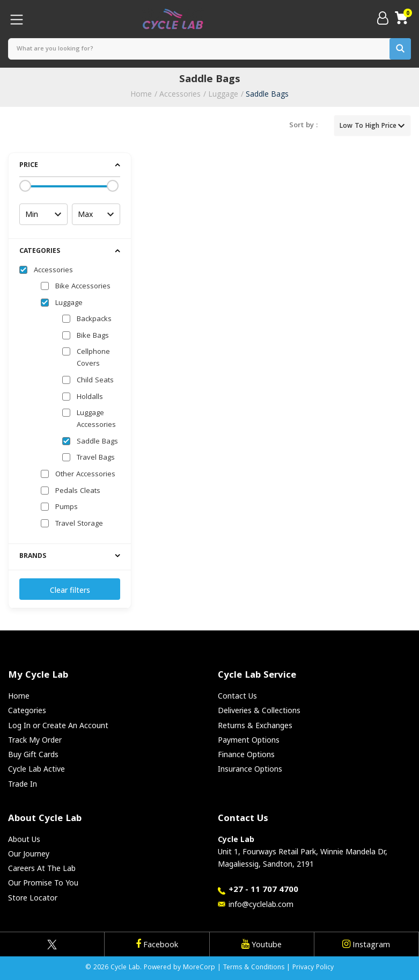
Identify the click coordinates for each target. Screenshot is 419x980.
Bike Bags (93, 336)
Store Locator (33, 898)
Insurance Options (250, 769)
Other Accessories (85, 475)
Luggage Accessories (96, 419)
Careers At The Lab (42, 868)
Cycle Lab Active (36, 769)
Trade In (23, 784)
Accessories (180, 94)
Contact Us (237, 696)
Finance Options (246, 754)
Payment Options (249, 740)
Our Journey (29, 854)
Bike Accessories (83, 287)
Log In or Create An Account (58, 725)
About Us (24, 839)
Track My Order (35, 740)
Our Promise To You (43, 883)
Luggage (223, 94)
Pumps (67, 507)
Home (141, 94)
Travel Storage (79, 524)
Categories (27, 710)
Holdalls (90, 397)
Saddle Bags (267, 94)
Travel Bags (96, 458)
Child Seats (95, 381)
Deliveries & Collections (259, 710)
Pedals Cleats (78, 491)
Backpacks (94, 320)
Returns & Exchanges (255, 725)
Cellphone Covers (93, 358)
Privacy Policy (313, 968)
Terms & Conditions (254, 968)
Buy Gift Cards (33, 754)
